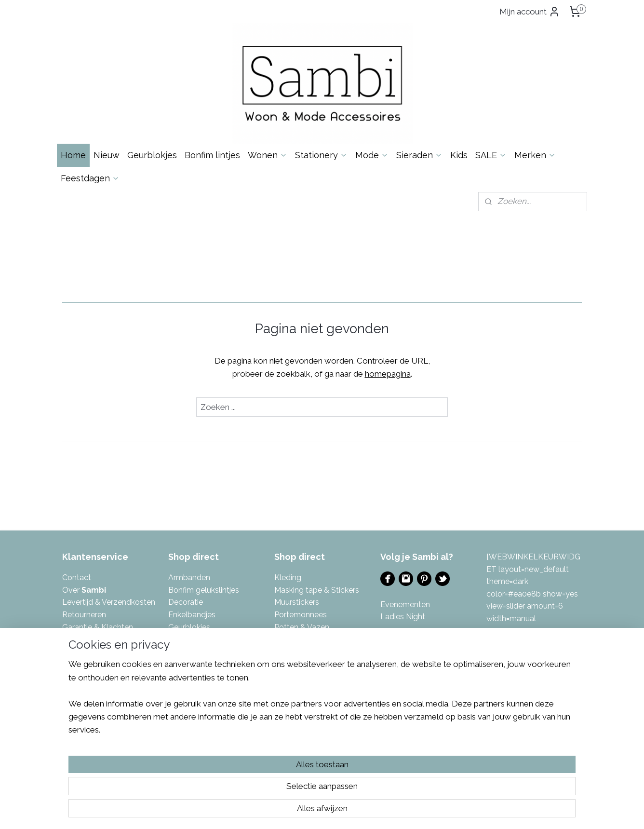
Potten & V (293, 627)
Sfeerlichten (295, 639)
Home (73, 155)
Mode (372, 155)
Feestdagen (90, 178)
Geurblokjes (152, 155)
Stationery (321, 155)
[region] (258, 784)
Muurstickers (297, 602)
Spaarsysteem (88, 664)
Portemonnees (301, 615)
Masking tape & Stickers (317, 590)
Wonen (268, 155)
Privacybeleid (86, 652)
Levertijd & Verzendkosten (109, 602)
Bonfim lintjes (212, 155)
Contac (75, 578)
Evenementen (405, 605)
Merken (535, 155)
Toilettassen (296, 689)
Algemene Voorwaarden (105, 639)
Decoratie (186, 602)
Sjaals (285, 652)
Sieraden (419, 155)
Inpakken (184, 639)
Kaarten (182, 664)
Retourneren (84, 615)
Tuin (282, 701)
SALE (491, 155)
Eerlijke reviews (89, 676)
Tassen (287, 664)
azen (321, 627)
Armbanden (189, 578)
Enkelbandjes (192, 615)
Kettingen (186, 689)
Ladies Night (403, 617)
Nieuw (107, 155)
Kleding (288, 578)
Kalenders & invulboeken (212, 676)
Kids (459, 155)
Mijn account (530, 12)
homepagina (388, 374)
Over (84, 590)
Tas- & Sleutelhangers (313, 676)
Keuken (181, 701)
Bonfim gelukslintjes (204, 590)
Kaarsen (183, 652)
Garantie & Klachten (98, 627)
